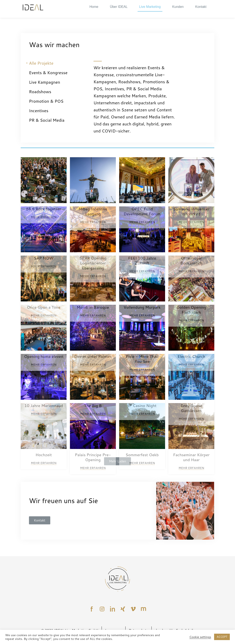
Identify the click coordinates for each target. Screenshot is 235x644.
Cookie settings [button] (200, 637)
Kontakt (201, 7)
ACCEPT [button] (222, 637)
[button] (40, 520)
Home (94, 7)
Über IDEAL (119, 7)
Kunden (178, 7)
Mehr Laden (117, 461)
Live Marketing (150, 7)
